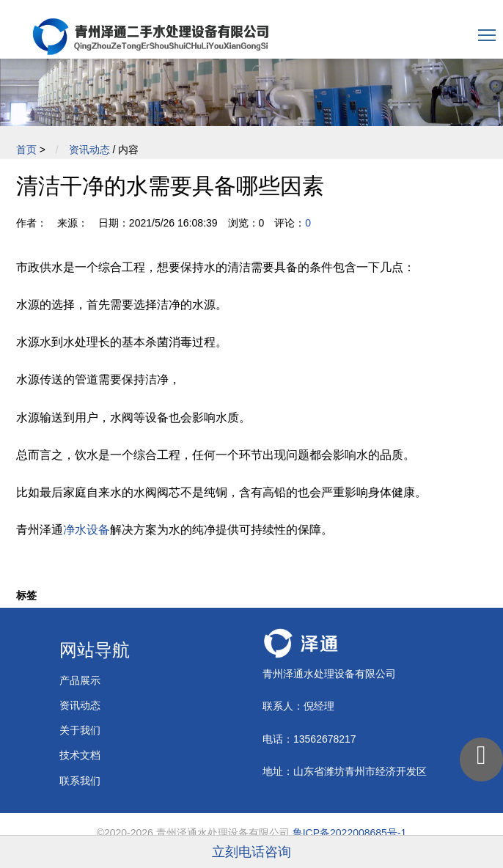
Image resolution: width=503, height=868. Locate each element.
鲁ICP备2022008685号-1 (350, 833)
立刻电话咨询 (251, 852)
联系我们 (80, 781)
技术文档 (80, 755)
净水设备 (87, 530)
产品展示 (80, 680)
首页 (26, 150)
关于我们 (80, 730)
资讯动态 (89, 150)
